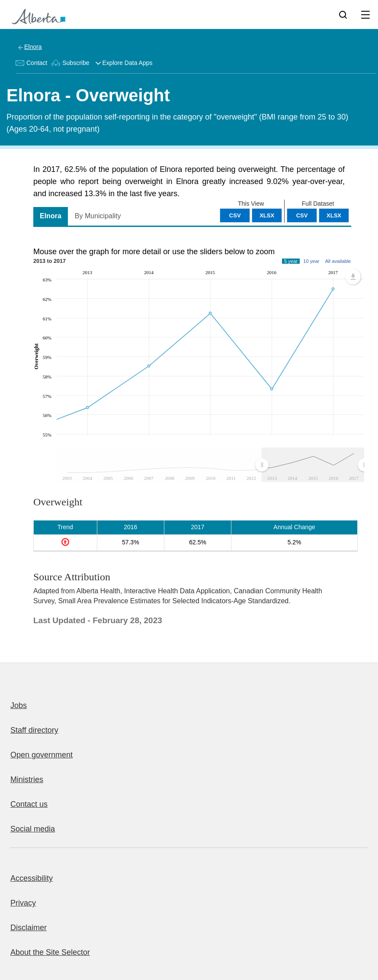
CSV (302, 215)
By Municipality (98, 216)
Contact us (29, 804)
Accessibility (32, 878)
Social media (33, 829)
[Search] (343, 14)
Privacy (23, 903)
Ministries (27, 779)
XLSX (334, 215)
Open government (42, 755)
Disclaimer (29, 928)
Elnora (33, 47)
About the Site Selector (50, 952)
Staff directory (34, 730)
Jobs (19, 705)
